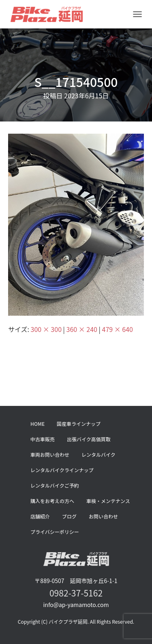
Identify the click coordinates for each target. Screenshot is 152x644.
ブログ (69, 516)
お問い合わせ (103, 516)
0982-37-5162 (76, 593)
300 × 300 (46, 329)
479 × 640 (118, 329)
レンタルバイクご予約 (55, 485)
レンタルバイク (98, 454)
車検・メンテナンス (108, 501)
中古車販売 (43, 439)
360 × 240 (82, 329)
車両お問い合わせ (50, 454)
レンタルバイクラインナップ (62, 470)
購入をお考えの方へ (52, 501)
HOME (37, 424)
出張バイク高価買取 (89, 439)
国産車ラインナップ (79, 424)
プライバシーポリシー (55, 532)
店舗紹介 (40, 516)
